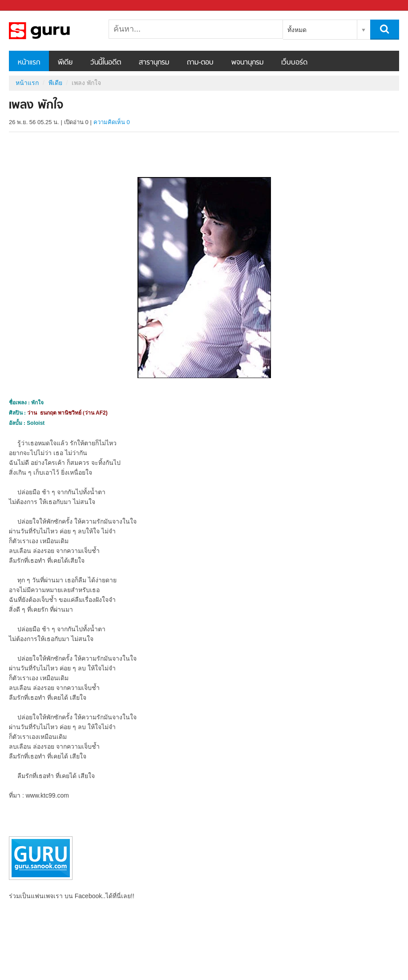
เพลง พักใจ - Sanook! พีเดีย (56, 31)
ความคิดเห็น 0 (112, 122)
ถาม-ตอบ (200, 63)
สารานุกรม (154, 63)
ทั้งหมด (297, 30)
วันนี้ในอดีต (106, 63)
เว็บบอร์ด (294, 63)
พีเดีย (65, 63)
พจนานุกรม (247, 63)
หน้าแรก (29, 63)
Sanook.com (27, 6)
